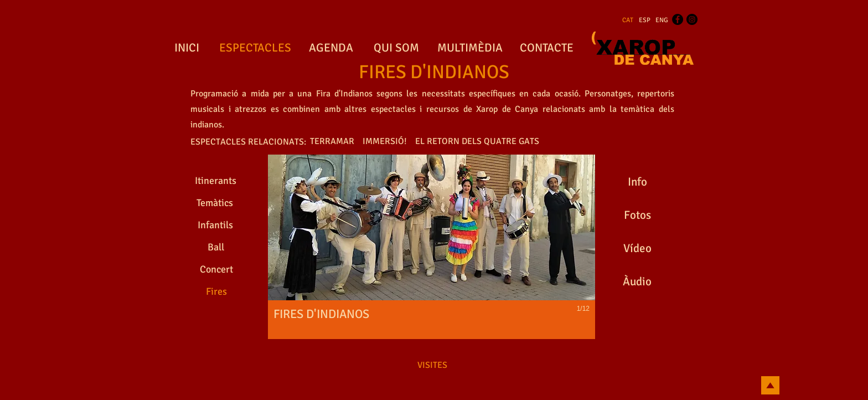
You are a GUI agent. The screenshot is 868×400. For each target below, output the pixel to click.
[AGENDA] (331, 48)
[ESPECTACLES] (255, 48)
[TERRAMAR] (332, 142)
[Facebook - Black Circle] (678, 19)
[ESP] (645, 20)
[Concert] (216, 270)
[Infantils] (215, 225)
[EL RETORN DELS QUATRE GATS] (477, 142)
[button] (432, 247)
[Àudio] (637, 282)
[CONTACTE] (546, 48)
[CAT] (628, 20)
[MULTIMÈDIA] (470, 48)
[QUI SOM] (396, 48)
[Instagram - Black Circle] (692, 19)
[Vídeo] (637, 249)
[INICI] (187, 48)
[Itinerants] (216, 181)
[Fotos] (637, 216)
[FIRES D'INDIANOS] (434, 73)
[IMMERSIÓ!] (385, 142)
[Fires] (216, 292)
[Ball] (216, 248)
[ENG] (662, 20)
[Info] (637, 182)
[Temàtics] (215, 203)
